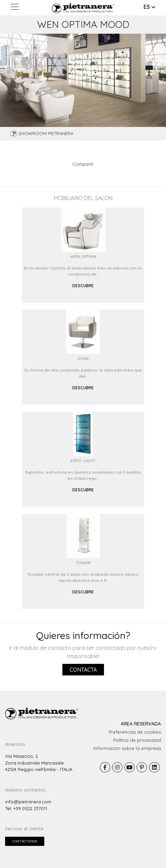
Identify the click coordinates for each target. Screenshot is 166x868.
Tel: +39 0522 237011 (26, 808)
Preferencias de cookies (135, 732)
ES (149, 7)
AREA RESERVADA (141, 724)
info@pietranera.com (28, 802)
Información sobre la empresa (127, 748)
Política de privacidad (137, 740)
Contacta (83, 670)
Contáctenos (25, 841)
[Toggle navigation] (15, 7)
